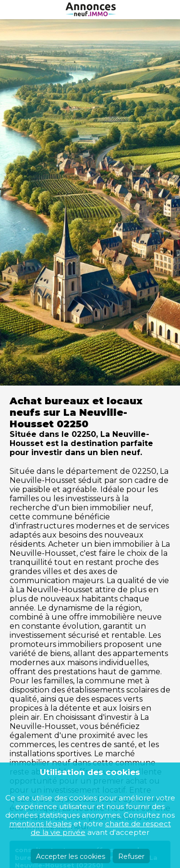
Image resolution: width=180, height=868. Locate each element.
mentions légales (40, 824)
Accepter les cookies (71, 856)
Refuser (131, 856)
